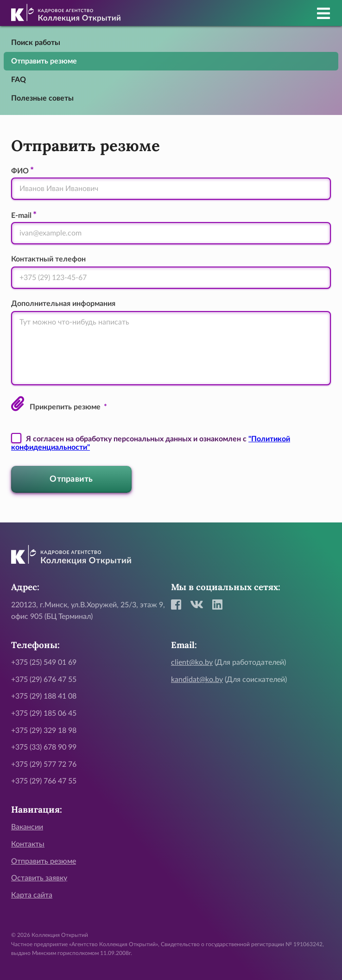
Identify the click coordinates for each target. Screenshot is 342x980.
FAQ (19, 80)
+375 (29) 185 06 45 (44, 713)
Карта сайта (32, 895)
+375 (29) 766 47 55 (44, 781)
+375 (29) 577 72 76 (44, 764)
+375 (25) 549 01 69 (44, 662)
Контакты (28, 844)
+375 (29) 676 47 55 (44, 680)
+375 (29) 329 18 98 (44, 731)
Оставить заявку (39, 878)
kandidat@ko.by (197, 680)
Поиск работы (36, 43)
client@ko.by (192, 662)
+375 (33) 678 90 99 (44, 747)
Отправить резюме (44, 61)
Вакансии (27, 827)
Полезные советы (42, 98)
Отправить (71, 479)
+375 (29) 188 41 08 (44, 696)
